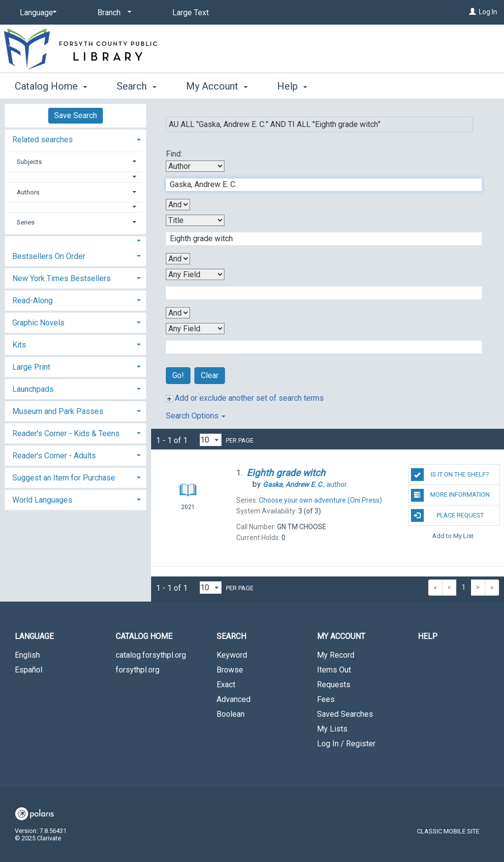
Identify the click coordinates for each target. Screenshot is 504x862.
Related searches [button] (43, 140)
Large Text (190, 13)
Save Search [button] (76, 115)
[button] (76, 177)
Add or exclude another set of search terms (245, 398)
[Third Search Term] (319, 293)
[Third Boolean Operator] (178, 313)
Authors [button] (28, 192)
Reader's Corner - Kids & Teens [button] (66, 433)
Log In (488, 12)
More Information (450, 495)
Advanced (234, 699)
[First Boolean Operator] (178, 205)
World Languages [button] (42, 500)
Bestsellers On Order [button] (49, 256)
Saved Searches (345, 714)
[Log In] (472, 12)
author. (305, 484)
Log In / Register (346, 744)
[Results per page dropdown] (211, 440)
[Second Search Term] (319, 239)
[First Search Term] (319, 185)
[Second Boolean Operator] (178, 259)
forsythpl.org (138, 670)
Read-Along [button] (32, 301)
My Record (336, 655)
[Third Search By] (195, 274)
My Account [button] (217, 86)
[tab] (76, 139)
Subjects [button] (29, 162)
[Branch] (113, 13)
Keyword (232, 655)
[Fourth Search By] (195, 329)
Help (428, 636)
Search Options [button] (196, 416)
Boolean (231, 714)
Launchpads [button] (33, 389)
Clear (210, 375)
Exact (226, 685)
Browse (230, 670)
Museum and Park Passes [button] (58, 411)
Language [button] (34, 636)
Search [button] (136, 86)
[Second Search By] (195, 220)
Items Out (334, 670)
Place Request (447, 515)
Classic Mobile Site (448, 831)
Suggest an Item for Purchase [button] (64, 478)
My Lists (332, 729)
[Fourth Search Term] (319, 347)
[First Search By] (195, 166)
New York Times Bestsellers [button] (62, 278)
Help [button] (292, 86)
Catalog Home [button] (51, 86)
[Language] (36, 13)
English (27, 655)
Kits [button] (19, 345)
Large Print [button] (31, 367)
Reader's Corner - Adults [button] (54, 456)
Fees (326, 699)
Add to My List (453, 536)
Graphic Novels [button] (38, 323)
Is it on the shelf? (450, 475)
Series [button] (26, 222)
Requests (334, 685)
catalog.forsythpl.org (151, 655)
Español (29, 670)
